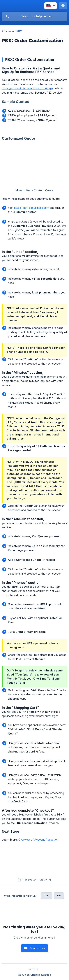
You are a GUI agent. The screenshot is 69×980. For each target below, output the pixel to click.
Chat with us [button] (37, 948)
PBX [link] (19, 31)
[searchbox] (34, 16)
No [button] (59, 895)
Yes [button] (46, 895)
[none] (51, 6)
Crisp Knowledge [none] (41, 975)
